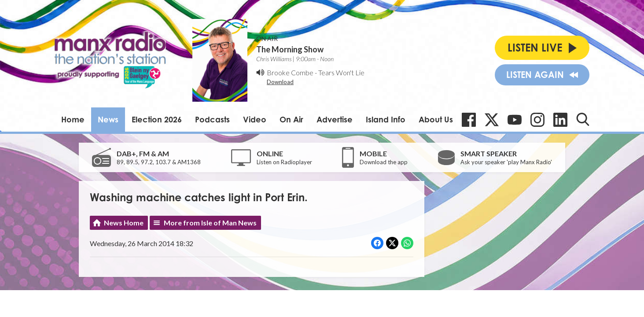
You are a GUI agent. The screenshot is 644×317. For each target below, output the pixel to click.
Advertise (335, 119)
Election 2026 (157, 119)
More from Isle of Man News (210, 223)
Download (280, 82)
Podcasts (212, 119)
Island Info (386, 119)
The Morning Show (290, 49)
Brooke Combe (290, 72)
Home (73, 119)
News (108, 119)
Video (255, 119)
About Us (436, 119)
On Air (291, 119)
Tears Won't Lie (341, 72)
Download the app (384, 162)
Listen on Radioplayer (284, 162)
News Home (124, 223)
